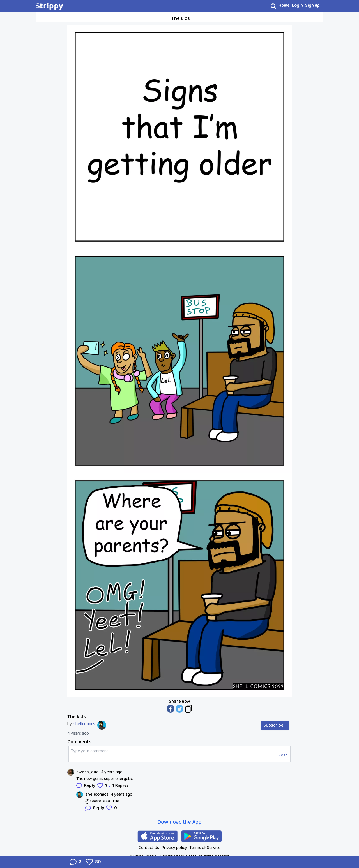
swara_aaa (88, 772)
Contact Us (149, 848)
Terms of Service (205, 848)
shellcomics (84, 724)
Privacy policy (174, 848)
